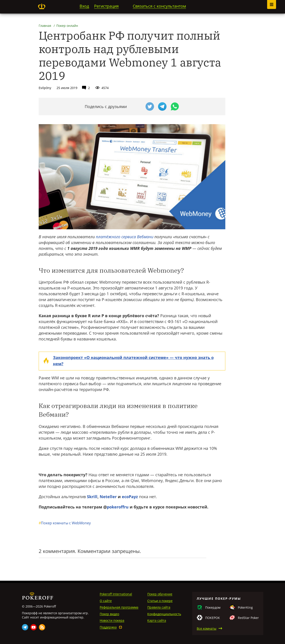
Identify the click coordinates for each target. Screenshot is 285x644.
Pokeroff (42, 6)
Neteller (108, 497)
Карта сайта (157, 620)
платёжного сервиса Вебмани (125, 237)
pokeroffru (118, 507)
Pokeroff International (116, 594)
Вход (84, 6)
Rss (42, 627)
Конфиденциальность (164, 614)
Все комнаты (207, 628)
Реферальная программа (119, 607)
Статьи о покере (160, 601)
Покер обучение (160, 594)
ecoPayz (130, 497)
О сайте (106, 601)
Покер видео (109, 614)
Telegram (25, 627)
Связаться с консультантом (159, 6)
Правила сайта (159, 607)
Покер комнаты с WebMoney (65, 523)
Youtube (34, 627)
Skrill (92, 497)
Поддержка (108, 627)
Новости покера (112, 620)
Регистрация (106, 6)
